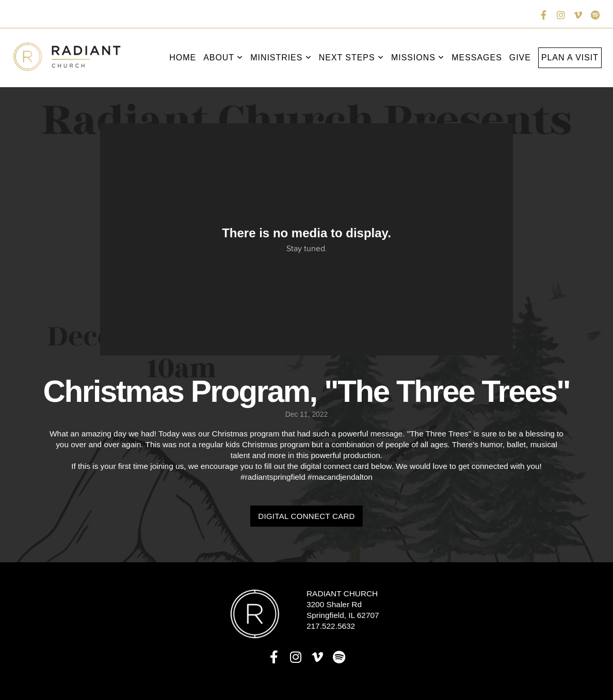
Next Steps (351, 58)
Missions (418, 58)
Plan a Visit (570, 58)
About (223, 58)
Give (520, 58)
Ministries (281, 58)
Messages (477, 58)
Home (183, 58)
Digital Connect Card (306, 516)
